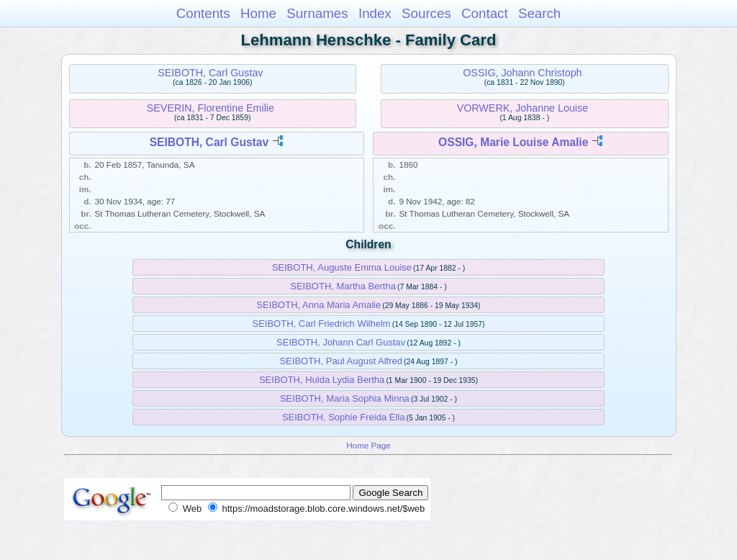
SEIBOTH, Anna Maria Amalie (318, 305)
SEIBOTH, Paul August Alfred (341, 361)
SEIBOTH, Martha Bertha (343, 286)
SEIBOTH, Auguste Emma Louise (342, 267)
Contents (203, 13)
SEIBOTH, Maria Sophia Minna (345, 398)
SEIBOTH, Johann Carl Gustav (341, 342)
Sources (426, 13)
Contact (485, 13)
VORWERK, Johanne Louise (523, 108)
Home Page (368, 445)
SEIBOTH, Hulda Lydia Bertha (322, 380)
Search (539, 13)
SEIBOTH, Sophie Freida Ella (344, 417)
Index (375, 13)
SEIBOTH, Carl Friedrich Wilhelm (321, 324)
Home (258, 13)
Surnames (317, 13)
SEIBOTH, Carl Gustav (210, 73)
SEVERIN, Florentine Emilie (211, 108)
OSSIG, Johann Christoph (522, 73)
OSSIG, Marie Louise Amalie (513, 142)
